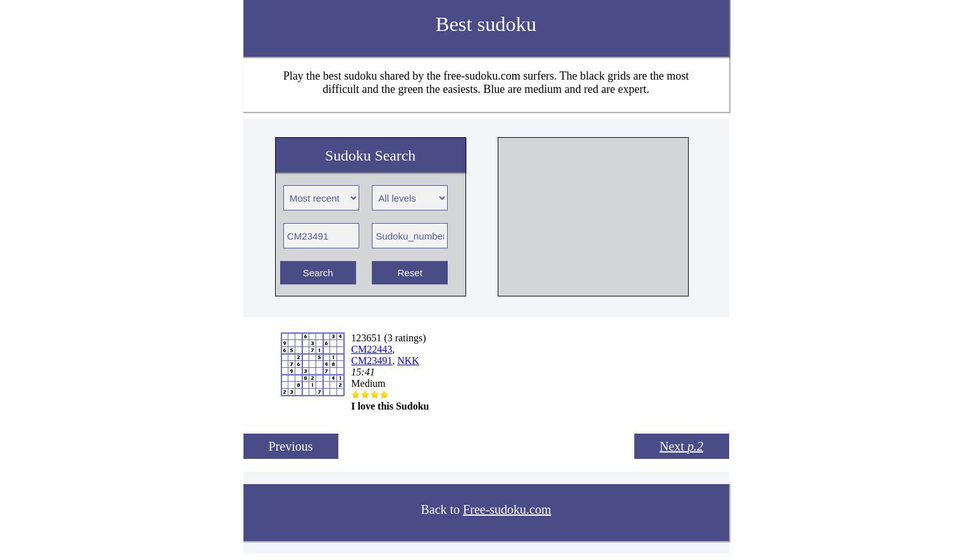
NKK (408, 361)
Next (681, 446)
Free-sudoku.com (507, 509)
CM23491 (372, 361)
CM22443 (372, 349)
